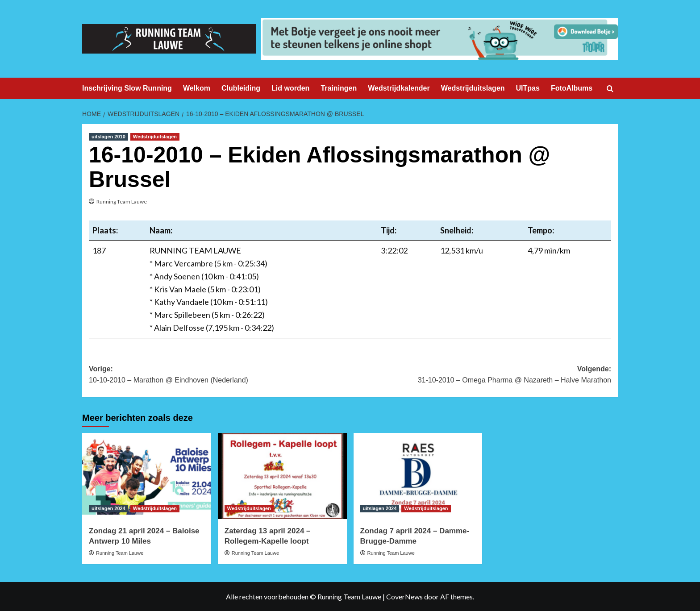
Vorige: (219, 376)
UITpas (528, 88)
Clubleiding (241, 88)
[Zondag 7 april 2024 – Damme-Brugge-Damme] (418, 476)
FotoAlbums (572, 88)
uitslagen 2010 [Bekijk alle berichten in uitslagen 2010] (108, 137)
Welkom (197, 88)
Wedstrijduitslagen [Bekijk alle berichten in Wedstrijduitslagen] (155, 137)
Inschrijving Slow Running (127, 88)
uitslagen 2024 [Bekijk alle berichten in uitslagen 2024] (108, 508)
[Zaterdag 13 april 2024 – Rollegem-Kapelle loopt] (282, 476)
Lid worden (290, 88)
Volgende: (481, 376)
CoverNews (404, 596)
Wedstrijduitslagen (473, 88)
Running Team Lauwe (122, 202)
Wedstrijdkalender (399, 88)
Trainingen (339, 88)
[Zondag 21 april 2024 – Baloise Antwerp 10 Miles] (147, 476)
